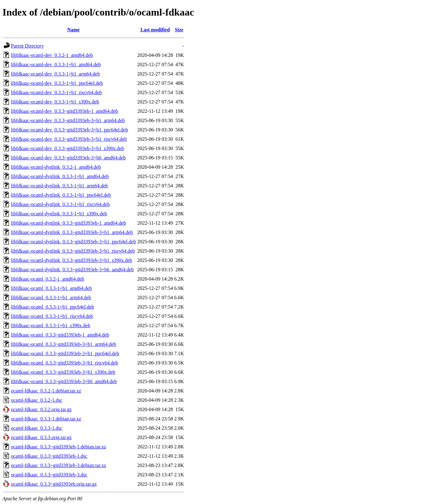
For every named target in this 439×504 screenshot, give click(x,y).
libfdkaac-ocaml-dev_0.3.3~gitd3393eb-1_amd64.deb (64, 111)
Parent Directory (27, 46)
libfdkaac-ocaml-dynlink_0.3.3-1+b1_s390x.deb (59, 214)
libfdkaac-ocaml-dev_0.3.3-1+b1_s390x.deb (55, 102)
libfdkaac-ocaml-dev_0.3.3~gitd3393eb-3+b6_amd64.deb (68, 158)
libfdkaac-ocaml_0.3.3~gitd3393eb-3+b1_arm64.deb (63, 344)
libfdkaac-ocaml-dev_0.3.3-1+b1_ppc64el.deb (57, 83)
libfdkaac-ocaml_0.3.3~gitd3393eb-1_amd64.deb (60, 335)
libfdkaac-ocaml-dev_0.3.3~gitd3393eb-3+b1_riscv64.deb (69, 139)
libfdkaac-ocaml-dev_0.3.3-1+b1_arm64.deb (55, 74)
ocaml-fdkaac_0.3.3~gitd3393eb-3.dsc (49, 475)
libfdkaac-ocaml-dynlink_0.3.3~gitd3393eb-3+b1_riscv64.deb (73, 251)
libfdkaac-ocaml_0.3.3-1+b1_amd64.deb (51, 288)
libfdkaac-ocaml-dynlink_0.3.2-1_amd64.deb (56, 167)
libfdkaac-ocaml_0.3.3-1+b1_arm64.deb (51, 298)
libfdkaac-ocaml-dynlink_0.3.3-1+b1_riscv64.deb (60, 204)
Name (73, 30)
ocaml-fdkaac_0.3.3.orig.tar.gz (41, 437)
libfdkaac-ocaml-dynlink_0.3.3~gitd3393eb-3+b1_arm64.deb (72, 232)
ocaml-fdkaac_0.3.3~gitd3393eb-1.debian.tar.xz (59, 447)
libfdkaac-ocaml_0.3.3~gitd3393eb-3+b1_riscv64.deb (64, 363)
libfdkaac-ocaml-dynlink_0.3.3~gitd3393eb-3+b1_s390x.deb (72, 260)
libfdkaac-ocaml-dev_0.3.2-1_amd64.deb (52, 55)
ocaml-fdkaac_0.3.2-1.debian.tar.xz (46, 391)
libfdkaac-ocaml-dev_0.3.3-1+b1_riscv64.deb (56, 92)
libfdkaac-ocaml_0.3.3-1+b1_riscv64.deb (52, 316)
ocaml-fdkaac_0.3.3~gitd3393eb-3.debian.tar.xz (59, 465)
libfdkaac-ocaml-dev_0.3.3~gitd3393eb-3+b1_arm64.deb (68, 120)
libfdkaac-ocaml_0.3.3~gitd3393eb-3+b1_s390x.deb (63, 372)
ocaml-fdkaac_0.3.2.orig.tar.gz (41, 409)
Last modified (155, 30)
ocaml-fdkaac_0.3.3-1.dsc (37, 428)
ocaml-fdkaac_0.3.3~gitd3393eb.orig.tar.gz (54, 484)
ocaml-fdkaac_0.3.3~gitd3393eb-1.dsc (49, 456)
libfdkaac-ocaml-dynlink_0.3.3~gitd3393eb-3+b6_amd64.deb (72, 270)
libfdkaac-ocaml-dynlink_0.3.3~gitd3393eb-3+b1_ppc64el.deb (73, 242)
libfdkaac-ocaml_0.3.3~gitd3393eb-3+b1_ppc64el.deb (65, 353)
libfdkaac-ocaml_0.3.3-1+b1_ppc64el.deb (52, 307)
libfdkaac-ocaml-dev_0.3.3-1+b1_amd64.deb (56, 64)
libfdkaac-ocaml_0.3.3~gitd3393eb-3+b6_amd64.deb (64, 381)
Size (179, 30)
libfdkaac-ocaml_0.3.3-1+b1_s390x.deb (51, 325)
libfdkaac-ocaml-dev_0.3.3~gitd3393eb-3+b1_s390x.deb (68, 148)
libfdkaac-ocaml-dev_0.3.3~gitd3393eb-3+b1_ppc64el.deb (69, 130)
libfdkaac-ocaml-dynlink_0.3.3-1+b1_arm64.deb (59, 186)
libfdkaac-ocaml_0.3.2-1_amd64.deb (48, 279)
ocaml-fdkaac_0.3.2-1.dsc (37, 400)
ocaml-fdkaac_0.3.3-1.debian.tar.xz (46, 419)
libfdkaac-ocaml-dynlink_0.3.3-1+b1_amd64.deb (60, 176)
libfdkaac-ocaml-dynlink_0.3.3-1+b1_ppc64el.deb (61, 195)
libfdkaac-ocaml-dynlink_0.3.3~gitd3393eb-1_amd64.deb (68, 223)
